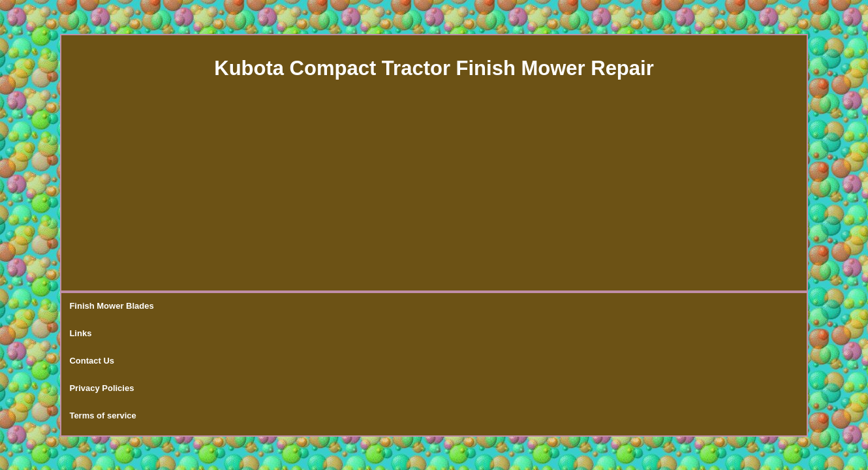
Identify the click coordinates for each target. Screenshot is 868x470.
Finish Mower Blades (111, 306)
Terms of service (388, 306)
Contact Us (233, 306)
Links (182, 306)
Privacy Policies (305, 306)
